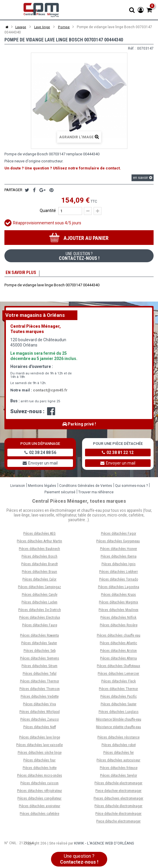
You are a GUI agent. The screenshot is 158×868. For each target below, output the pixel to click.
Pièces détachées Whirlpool (40, 713)
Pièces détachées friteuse (119, 769)
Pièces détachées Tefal (40, 675)
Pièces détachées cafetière (39, 815)
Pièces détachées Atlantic (118, 645)
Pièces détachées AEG (39, 535)
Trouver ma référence (96, 494)
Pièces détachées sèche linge (40, 754)
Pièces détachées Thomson (40, 690)
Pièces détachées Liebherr (119, 573)
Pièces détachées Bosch (39, 558)
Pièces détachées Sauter (39, 645)
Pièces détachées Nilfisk (118, 619)
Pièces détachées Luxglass (119, 713)
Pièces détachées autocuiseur (118, 762)
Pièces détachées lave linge (40, 739)
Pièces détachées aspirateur (40, 808)
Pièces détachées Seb (40, 652)
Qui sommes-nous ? (131, 487)
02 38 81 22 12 (118, 454)
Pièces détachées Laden (39, 604)
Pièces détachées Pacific (119, 698)
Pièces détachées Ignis (119, 566)
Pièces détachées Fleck (119, 683)
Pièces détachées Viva (39, 706)
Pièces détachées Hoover (119, 550)
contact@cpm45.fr (50, 392)
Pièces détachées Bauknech (39, 550)
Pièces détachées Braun (39, 573)
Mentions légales (42, 487)
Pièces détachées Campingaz (39, 588)
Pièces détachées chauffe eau (119, 637)
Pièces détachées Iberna (119, 558)
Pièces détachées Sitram (39, 667)
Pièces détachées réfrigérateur (40, 792)
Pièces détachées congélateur (39, 800)
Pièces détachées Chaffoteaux (118, 667)
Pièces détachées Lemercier (118, 675)
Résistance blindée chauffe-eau (119, 721)
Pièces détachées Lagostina (119, 588)
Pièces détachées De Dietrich (40, 611)
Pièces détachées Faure (40, 627)
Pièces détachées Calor (39, 581)
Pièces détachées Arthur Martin (39, 543)
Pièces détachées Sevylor (119, 777)
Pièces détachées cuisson (39, 785)
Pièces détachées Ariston (118, 652)
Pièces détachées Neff (40, 729)
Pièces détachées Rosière (119, 627)
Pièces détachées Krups (118, 596)
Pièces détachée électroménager (118, 808)
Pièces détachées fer (119, 754)
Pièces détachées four (39, 762)
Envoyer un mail (40, 465)
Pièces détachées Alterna (118, 660)
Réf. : (132, 48)
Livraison (18, 487)
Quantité (48, 211)
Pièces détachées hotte (40, 769)
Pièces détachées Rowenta (39, 637)
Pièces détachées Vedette (40, 698)
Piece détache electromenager (118, 823)
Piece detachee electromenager (118, 792)
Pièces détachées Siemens (40, 660)
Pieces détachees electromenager (118, 800)
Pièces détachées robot (119, 746)
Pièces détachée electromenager (118, 785)
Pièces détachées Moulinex (118, 611)
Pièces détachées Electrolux (40, 619)
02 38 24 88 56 (40, 454)
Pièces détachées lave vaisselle (39, 746)
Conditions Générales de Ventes (86, 487)
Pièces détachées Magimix (118, 604)
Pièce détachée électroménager (118, 815)
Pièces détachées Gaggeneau (118, 543)
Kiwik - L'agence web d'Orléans (104, 845)
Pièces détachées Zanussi (40, 721)
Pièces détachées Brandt (39, 566)
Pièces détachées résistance (118, 739)
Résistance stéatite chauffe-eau (118, 729)
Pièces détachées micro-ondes (40, 777)
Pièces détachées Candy (40, 596)
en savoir (143, 178)
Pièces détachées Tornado (119, 581)
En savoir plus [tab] (20, 273)
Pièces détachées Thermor (40, 683)
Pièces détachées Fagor (119, 535)
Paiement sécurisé (60, 494)
